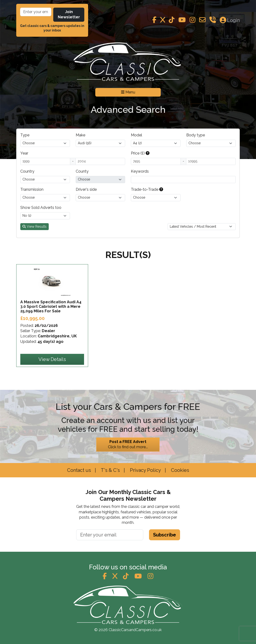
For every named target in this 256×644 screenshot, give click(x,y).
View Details (52, 359)
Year (24, 153)
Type (25, 135)
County (82, 171)
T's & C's (110, 470)
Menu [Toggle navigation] (128, 92)
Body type (196, 135)
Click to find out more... (128, 444)
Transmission (32, 189)
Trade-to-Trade (147, 189)
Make (80, 135)
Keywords (140, 171)
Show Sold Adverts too (41, 208)
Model (136, 135)
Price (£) (140, 153)
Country (27, 171)
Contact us (79, 470)
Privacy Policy (145, 470)
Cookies (179, 470)
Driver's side (86, 189)
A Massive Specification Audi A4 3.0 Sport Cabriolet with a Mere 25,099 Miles (51, 307)
